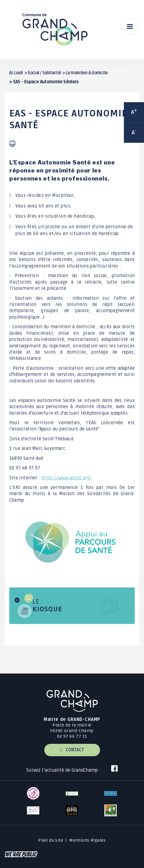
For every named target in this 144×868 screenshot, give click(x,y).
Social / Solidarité (44, 73)
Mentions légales (87, 840)
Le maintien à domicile (87, 73)
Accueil (16, 73)
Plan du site (51, 840)
